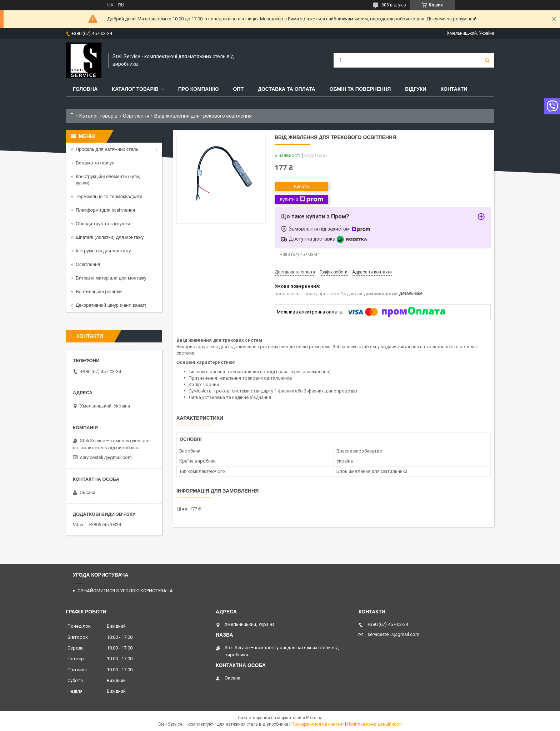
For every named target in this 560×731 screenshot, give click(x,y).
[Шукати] (487, 60)
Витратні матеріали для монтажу (111, 278)
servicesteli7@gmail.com (106, 457)
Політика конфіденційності (374, 724)
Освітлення (136, 116)
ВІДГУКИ (416, 89)
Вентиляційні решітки (99, 292)
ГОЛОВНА (85, 89)
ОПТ (238, 89)
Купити (301, 186)
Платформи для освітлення (105, 210)
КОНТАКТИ (454, 89)
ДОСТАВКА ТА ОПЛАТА (287, 89)
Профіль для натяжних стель (107, 149)
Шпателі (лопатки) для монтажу (110, 237)
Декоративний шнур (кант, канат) (111, 305)
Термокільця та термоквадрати (109, 196)
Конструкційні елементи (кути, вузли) (108, 180)
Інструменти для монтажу (103, 251)
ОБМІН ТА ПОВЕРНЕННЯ (360, 89)
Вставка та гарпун (95, 163)
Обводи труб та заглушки (103, 224)
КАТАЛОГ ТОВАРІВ (135, 89)
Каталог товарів (98, 116)
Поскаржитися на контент (318, 724)
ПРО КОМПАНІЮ (199, 89)
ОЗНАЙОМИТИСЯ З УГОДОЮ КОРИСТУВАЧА (125, 591)
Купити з (301, 199)
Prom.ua (314, 718)
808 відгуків (394, 5)
